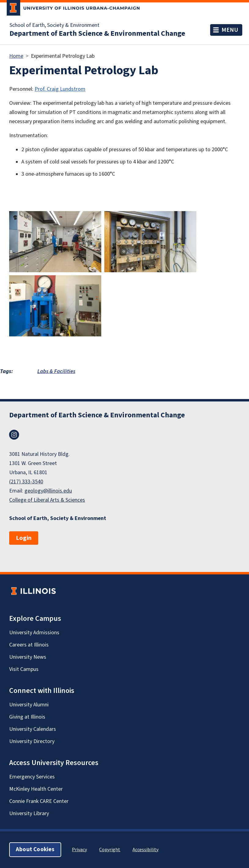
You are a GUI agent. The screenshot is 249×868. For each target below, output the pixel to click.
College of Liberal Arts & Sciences (47, 500)
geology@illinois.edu (48, 491)
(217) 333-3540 (26, 482)
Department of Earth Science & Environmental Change (97, 34)
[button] (55, 241)
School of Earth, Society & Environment (54, 25)
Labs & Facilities (56, 371)
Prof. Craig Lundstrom (60, 89)
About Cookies (35, 850)
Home (16, 56)
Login (24, 538)
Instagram (14, 435)
